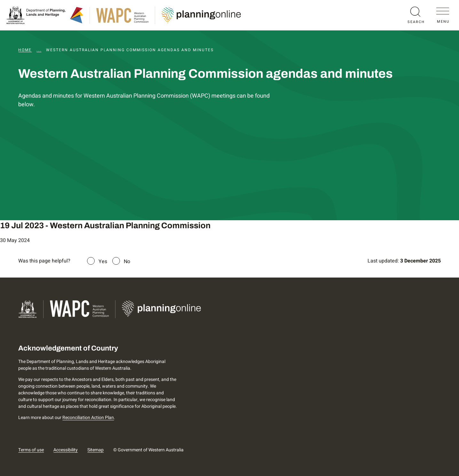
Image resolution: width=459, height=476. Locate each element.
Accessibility (66, 450)
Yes (103, 262)
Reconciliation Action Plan (88, 418)
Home (25, 50)
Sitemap (95, 450)
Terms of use (31, 450)
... (39, 50)
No (127, 262)
